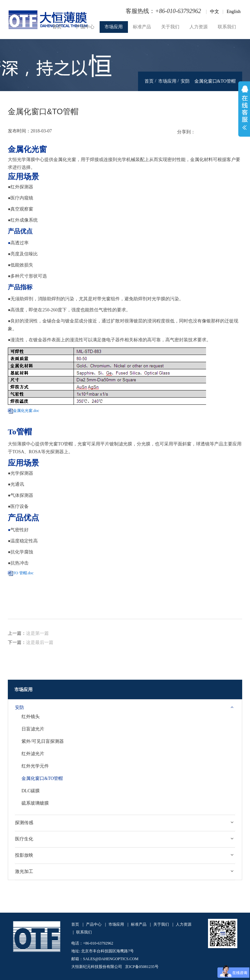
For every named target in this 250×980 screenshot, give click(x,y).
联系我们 (227, 27)
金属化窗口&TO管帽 (42, 778)
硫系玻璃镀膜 (35, 803)
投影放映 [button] (24, 855)
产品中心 (85, 27)
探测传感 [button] (24, 823)
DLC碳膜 (31, 791)
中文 (215, 12)
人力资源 (199, 27)
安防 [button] (20, 707)
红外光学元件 (35, 766)
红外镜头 (31, 717)
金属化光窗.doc (26, 411)
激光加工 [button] (24, 871)
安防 (185, 81)
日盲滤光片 (33, 729)
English (234, 12)
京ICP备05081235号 (142, 967)
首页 (57, 27)
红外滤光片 (33, 754)
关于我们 (170, 27)
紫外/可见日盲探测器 (43, 741)
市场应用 (114, 27)
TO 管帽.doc (23, 573)
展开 (244, 109)
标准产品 (142, 27)
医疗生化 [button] (24, 839)
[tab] (125, 708)
